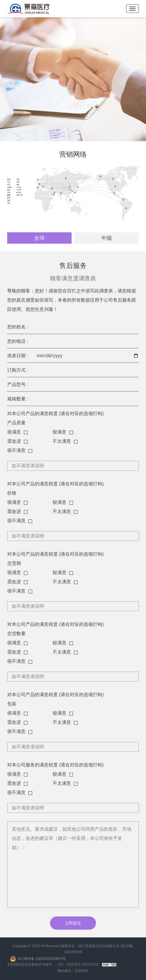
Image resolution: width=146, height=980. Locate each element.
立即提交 (73, 924)
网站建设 (64, 971)
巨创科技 (82, 971)
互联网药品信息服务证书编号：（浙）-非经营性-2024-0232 (53, 964)
